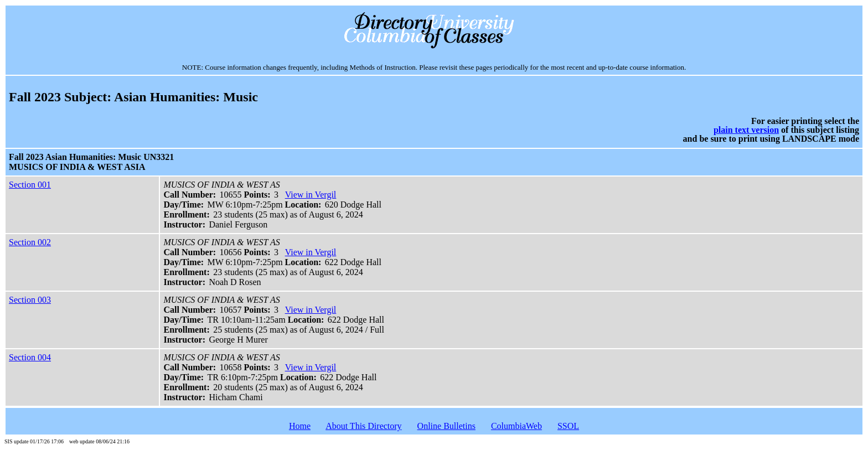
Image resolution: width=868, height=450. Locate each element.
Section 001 (30, 185)
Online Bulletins (446, 426)
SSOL (568, 426)
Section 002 (30, 242)
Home (300, 426)
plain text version (746, 130)
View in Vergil (311, 195)
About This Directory (363, 426)
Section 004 (30, 357)
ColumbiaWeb (516, 426)
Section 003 (30, 300)
